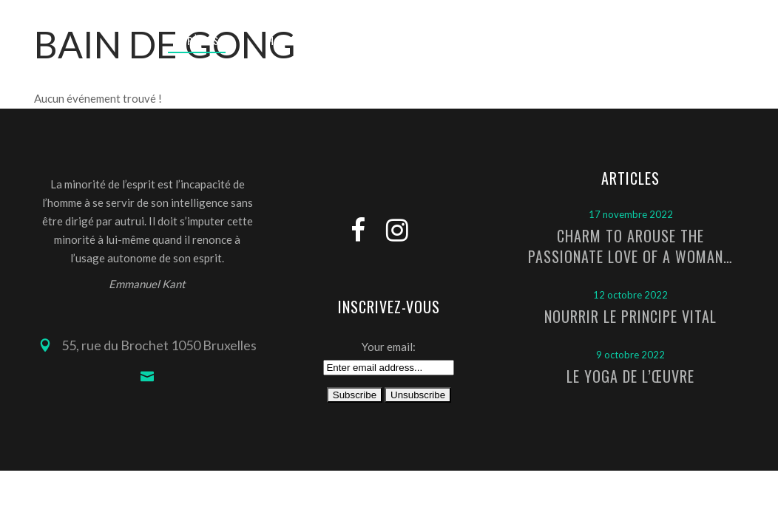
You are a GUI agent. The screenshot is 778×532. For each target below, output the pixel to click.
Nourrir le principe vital (630, 316)
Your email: (389, 347)
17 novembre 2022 (631, 214)
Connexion (627, 11)
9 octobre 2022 (630, 355)
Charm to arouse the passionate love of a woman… (630, 246)
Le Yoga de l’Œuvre (630, 376)
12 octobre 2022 (630, 295)
